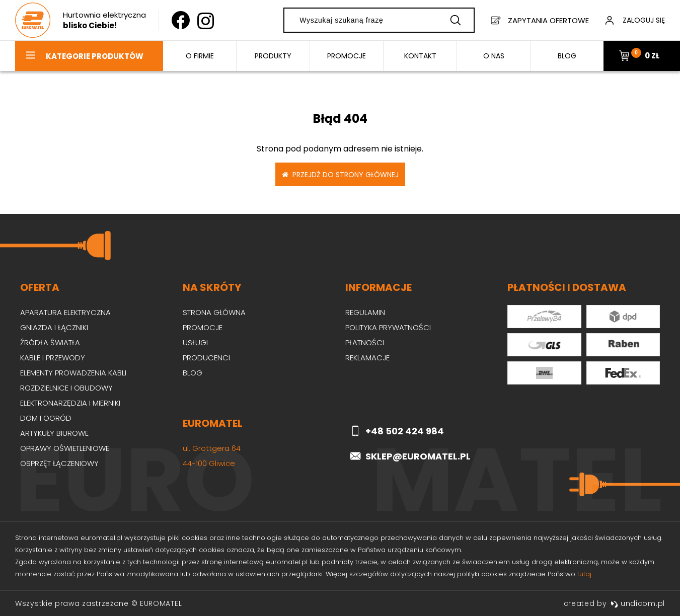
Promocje (347, 56)
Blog (193, 373)
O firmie (200, 56)
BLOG (567, 56)
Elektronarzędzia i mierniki (70, 403)
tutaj (584, 574)
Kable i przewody (53, 358)
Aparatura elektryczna (65, 312)
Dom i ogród (46, 418)
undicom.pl (638, 603)
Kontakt (420, 56)
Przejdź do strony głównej (340, 175)
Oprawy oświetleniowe (65, 448)
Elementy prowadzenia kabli (73, 373)
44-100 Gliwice (209, 463)
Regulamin (365, 312)
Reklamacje (367, 358)
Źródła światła (50, 342)
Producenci (206, 358)
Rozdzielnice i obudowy (66, 388)
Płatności (365, 342)
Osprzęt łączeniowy (59, 463)
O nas (494, 56)
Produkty (273, 56)
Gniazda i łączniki (54, 327)
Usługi (195, 342)
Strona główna (214, 312)
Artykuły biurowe (54, 433)
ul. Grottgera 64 (212, 448)
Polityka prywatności (388, 327)
